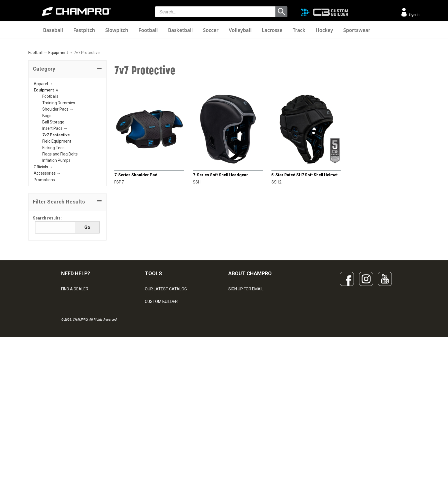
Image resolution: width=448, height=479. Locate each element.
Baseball (53, 30)
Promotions (44, 255)
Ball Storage (53, 197)
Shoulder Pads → (58, 185)
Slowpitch (117, 30)
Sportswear (357, 30)
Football (148, 30)
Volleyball (240, 30)
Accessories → (47, 249)
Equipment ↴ (46, 165)
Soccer (211, 30)
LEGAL (67, 402)
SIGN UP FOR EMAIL (246, 364)
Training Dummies (59, 178)
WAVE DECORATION (163, 402)
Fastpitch (84, 30)
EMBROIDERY (157, 440)
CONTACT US (73, 389)
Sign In (414, 14)
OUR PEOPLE (240, 377)
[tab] (67, 144)
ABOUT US (238, 389)
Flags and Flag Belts (60, 229)
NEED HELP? (76, 349)
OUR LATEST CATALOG (166, 364)
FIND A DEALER (75, 364)
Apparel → (43, 159)
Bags (47, 191)
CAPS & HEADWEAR (163, 427)
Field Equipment (57, 217)
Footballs (50, 172)
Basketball (180, 30)
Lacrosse (272, 30)
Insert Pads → (55, 204)
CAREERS (237, 414)
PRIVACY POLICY (76, 414)
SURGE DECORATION (164, 414)
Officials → (43, 242)
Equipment (58, 128)
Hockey (324, 30)
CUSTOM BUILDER (161, 377)
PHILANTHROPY (243, 402)
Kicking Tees (53, 223)
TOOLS (153, 349)
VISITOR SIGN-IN (76, 377)
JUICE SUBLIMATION (163, 389)
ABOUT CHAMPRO (250, 349)
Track (299, 30)
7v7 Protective (56, 210)
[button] (67, 144)
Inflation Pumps (56, 236)
